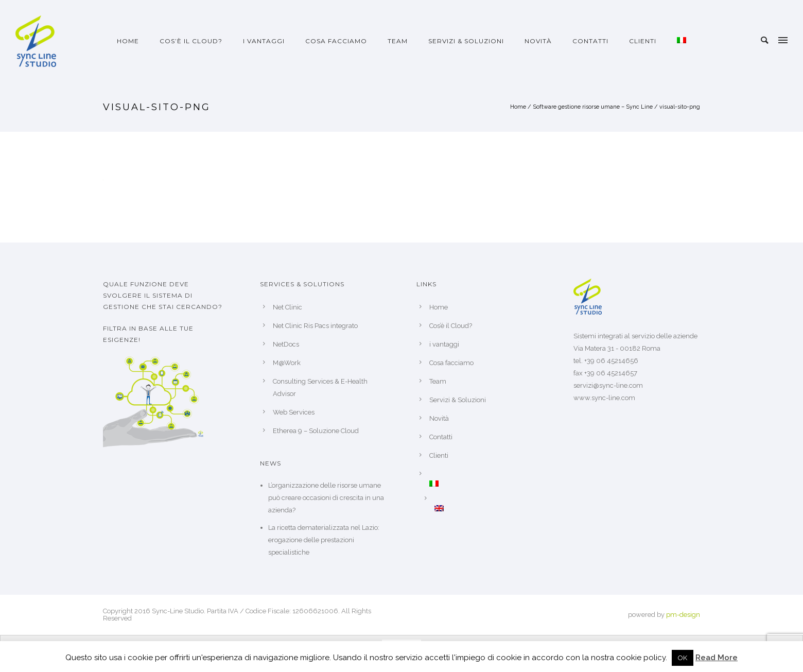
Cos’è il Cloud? (191, 41)
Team (398, 41)
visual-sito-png (680, 107)
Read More (717, 658)
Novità (538, 41)
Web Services (294, 412)
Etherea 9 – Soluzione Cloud (316, 431)
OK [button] (683, 658)
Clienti (643, 41)
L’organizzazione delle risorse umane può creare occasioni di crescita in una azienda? (326, 498)
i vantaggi (264, 41)
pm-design (683, 615)
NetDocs (286, 344)
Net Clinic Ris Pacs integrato (315, 326)
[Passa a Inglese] (489, 508)
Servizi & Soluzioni (466, 41)
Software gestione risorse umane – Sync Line (593, 107)
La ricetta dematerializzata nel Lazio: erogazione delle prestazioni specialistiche (324, 540)
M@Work (287, 363)
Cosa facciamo (336, 41)
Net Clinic (287, 307)
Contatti (590, 41)
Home (128, 41)
